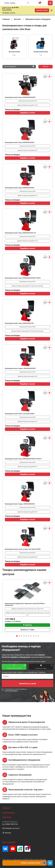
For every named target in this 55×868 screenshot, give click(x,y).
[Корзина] (39, 3)
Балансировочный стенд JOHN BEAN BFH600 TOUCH (23, 278)
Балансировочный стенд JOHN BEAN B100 (19, 323)
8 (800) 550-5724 (10, 824)
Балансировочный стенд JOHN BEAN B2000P (20, 97)
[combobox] (19, 67)
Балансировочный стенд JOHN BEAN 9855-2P (20, 233)
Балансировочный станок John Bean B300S (20, 414)
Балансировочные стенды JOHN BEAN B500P (20, 368)
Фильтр (46, 67)
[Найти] (29, 3)
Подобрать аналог (28, 113)
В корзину (28, 625)
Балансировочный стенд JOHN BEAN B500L (20, 188)
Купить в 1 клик (27, 630)
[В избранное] (49, 76)
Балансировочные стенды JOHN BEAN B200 (20, 504)
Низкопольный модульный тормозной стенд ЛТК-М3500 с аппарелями (25, 604)
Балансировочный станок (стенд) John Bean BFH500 (23, 549)
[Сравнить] (45, 76)
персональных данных (11, 691)
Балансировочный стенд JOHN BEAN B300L (20, 143)
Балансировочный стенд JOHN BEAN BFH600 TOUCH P (23, 459)
